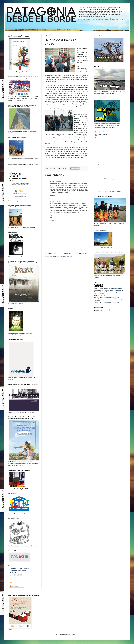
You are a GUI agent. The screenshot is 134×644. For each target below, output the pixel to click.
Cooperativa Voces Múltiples (18, 571)
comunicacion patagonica (117, 288)
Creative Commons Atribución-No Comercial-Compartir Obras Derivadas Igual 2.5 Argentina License (109, 292)
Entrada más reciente (51, 253)
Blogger (76, 635)
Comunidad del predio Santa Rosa (20, 569)
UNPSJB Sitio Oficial (16, 575)
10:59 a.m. (59, 181)
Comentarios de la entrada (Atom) (62, 256)
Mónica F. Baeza (102, 135)
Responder (53, 195)
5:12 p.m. (58, 201)
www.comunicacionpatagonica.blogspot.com (106, 297)
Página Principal (68, 253)
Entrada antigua (83, 253)
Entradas (13, 583)
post (99, 137)
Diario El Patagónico (16, 573)
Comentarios (14, 586)
